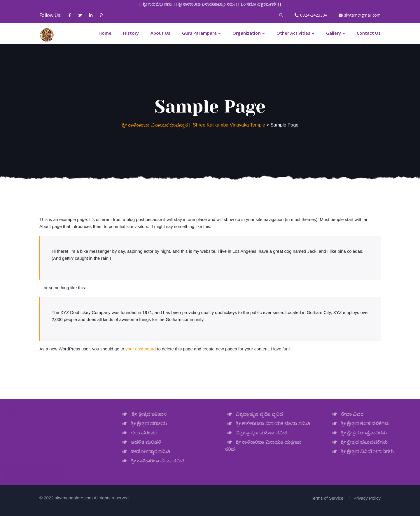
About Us (160, 33)
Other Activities (293, 33)
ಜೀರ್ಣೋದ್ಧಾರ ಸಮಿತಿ (145, 451)
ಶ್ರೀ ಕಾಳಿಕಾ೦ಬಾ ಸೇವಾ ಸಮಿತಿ (152, 461)
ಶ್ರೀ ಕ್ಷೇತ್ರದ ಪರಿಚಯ (143, 423)
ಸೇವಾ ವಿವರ (346, 414)
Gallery (334, 33)
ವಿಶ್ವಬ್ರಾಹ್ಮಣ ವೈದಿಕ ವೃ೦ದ (254, 414)
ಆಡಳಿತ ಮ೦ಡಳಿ (140, 442)
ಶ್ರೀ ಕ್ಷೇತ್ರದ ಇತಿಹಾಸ (143, 414)
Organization (247, 33)
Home (105, 33)
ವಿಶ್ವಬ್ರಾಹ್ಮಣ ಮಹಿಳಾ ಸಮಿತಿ (256, 433)
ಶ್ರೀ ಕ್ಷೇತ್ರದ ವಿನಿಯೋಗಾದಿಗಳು (362, 451)
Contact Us (369, 33)
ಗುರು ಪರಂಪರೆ (138, 433)
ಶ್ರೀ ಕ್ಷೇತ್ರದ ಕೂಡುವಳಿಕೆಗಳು (359, 423)
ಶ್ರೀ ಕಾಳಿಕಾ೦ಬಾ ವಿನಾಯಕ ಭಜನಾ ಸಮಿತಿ (267, 423)
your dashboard (141, 349)
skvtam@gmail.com (359, 15)
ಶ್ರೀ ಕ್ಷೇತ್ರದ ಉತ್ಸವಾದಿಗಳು (358, 433)
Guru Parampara (199, 33)
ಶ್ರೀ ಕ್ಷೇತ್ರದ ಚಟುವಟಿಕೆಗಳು (359, 442)
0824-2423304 (310, 15)
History (131, 33)
